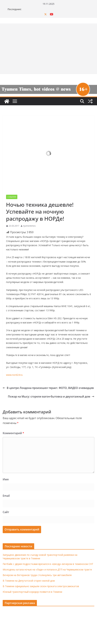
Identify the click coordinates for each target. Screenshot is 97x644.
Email (6, 496)
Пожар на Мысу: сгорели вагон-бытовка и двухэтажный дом (51, 396)
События (12, 197)
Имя (6, 479)
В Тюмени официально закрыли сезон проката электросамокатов (41, 586)
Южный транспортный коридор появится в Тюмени (32, 592)
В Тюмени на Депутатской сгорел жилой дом (29, 581)
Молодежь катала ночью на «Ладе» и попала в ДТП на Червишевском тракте (47, 570)
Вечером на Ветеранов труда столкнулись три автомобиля (37, 575)
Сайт (6, 512)
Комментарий (13, 433)
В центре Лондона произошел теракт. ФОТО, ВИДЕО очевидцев (48, 388)
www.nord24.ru (14, 375)
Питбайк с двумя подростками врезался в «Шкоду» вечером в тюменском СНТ (48, 564)
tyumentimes (29, 226)
